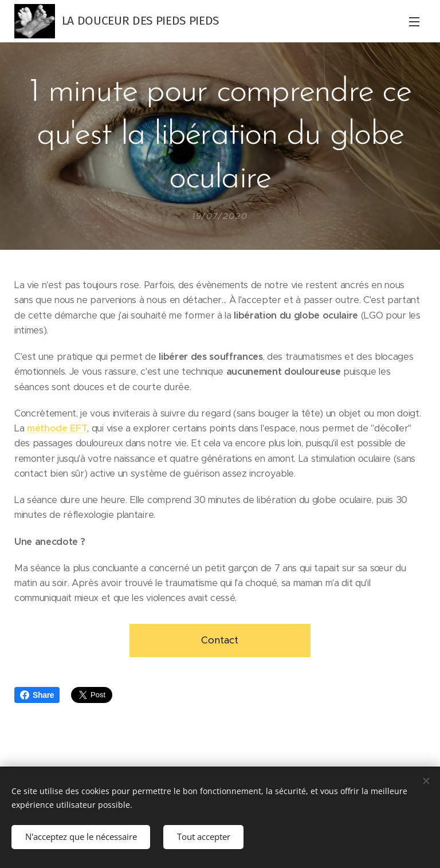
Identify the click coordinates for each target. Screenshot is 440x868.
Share (37, 695)
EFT (78, 428)
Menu (414, 22)
